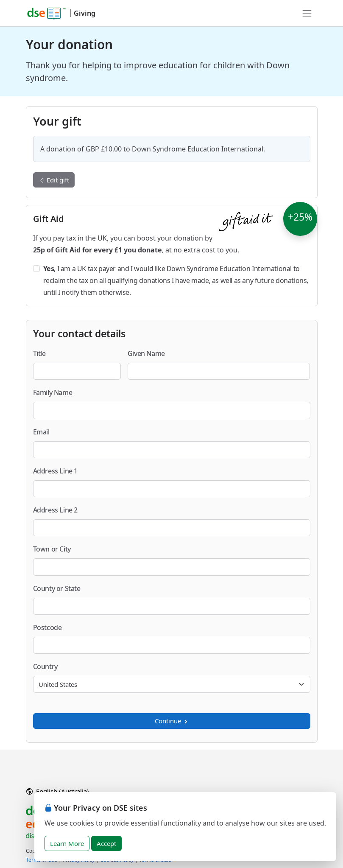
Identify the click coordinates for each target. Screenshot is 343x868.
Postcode (47, 627)
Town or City (52, 549)
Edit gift (54, 180)
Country (45, 666)
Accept (106, 843)
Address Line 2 (55, 510)
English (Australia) (58, 791)
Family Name (53, 392)
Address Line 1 (55, 471)
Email (41, 432)
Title (39, 353)
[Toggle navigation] (307, 13)
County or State (57, 588)
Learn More (67, 843)
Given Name (146, 353)
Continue (172, 721)
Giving (85, 13)
